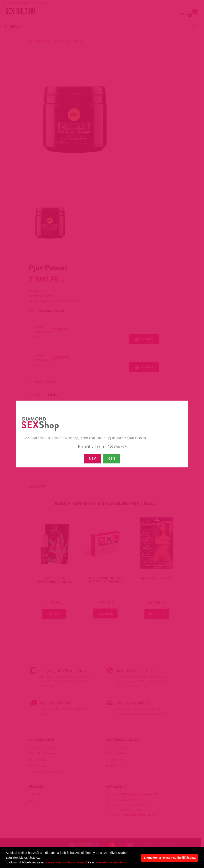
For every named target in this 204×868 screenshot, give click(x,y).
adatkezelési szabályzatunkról (66, 862)
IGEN (111, 458)
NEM (93, 458)
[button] (129, 863)
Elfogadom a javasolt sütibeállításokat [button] (170, 858)
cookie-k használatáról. (111, 862)
